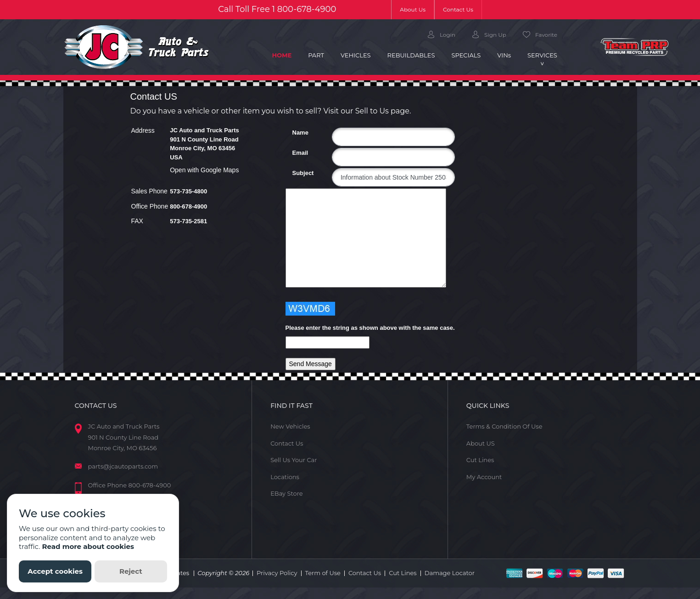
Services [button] (542, 55)
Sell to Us (372, 111)
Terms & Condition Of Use (504, 426)
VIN (504, 55)
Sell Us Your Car (294, 460)
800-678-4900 (307, 9)
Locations (285, 477)
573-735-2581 (188, 221)
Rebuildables (411, 55)
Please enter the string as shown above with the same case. (370, 328)
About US (481, 443)
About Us (417, 9)
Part (316, 55)
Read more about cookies (88, 546)
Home (286, 55)
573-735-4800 (188, 191)
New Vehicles (290, 426)
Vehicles (356, 55)
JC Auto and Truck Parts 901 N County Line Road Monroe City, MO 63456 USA (204, 144)
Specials (466, 55)
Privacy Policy (277, 573)
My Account (484, 477)
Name (296, 133)
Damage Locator (450, 573)
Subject (296, 173)
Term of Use (323, 573)
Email (296, 153)
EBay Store (286, 493)
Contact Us (458, 9)
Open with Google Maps (204, 170)
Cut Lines (480, 460)
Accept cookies (55, 571)
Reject (131, 571)
